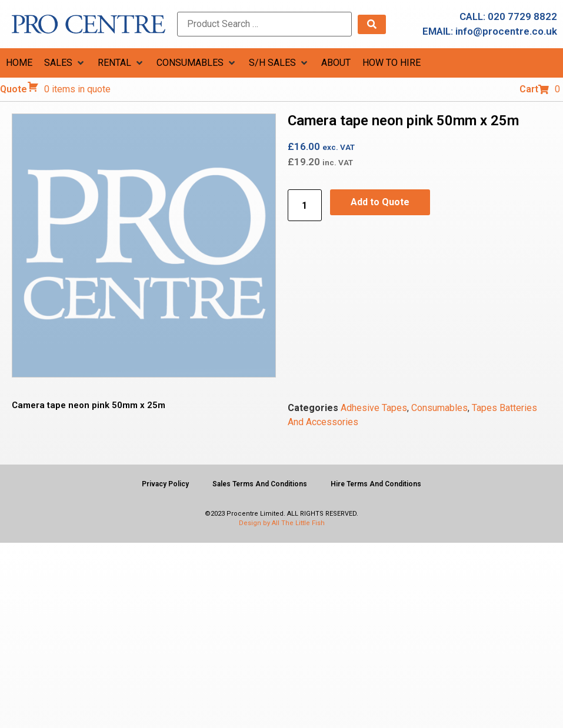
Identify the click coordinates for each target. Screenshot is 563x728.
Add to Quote (380, 202)
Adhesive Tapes (374, 408)
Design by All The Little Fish (282, 523)
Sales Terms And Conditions (260, 484)
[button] (65, 63)
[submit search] (372, 24)
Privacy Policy (165, 484)
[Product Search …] (264, 24)
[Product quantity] (305, 205)
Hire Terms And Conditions (376, 484)
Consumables (439, 408)
